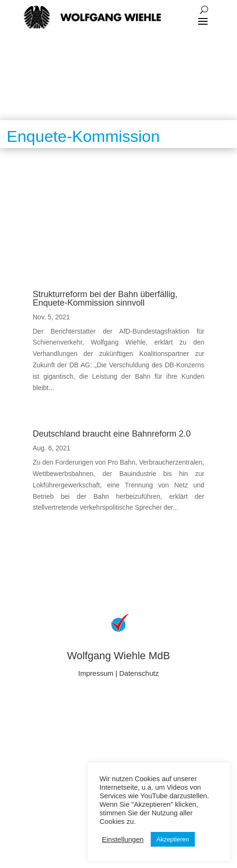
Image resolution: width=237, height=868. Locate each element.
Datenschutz (139, 673)
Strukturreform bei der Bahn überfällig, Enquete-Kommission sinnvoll (105, 299)
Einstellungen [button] (123, 840)
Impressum (96, 673)
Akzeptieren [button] (173, 839)
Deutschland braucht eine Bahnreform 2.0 (112, 434)
